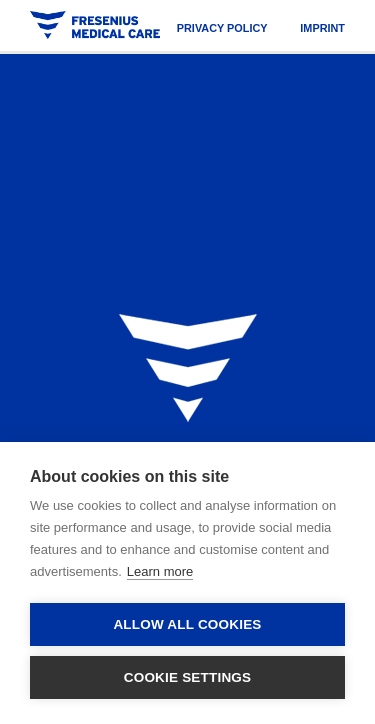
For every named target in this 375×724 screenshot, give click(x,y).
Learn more (160, 571)
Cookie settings (188, 677)
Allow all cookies (187, 624)
